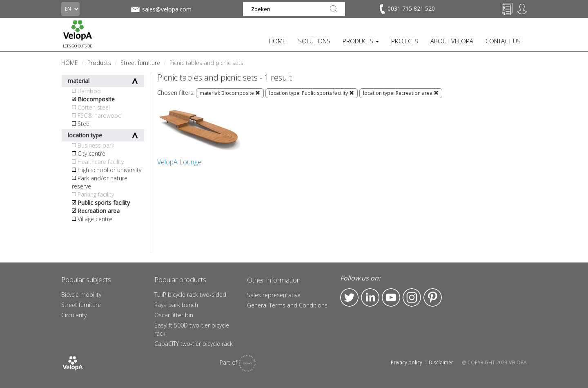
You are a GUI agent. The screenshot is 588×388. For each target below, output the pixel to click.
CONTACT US (503, 41)
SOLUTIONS (314, 41)
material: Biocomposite (230, 93)
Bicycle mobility (81, 295)
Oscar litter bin (174, 315)
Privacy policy (406, 362)
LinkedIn (370, 297)
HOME (277, 41)
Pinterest (433, 297)
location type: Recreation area (401, 93)
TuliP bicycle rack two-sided (190, 295)
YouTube (391, 297)
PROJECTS (405, 41)
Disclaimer (441, 362)
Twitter (349, 297)
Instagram (412, 297)
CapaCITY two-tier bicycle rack (194, 344)
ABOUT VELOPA (452, 41)
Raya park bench (176, 305)
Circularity (74, 315)
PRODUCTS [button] (361, 41)
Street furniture (81, 305)
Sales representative (274, 295)
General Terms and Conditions (287, 305)
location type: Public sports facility (312, 93)
